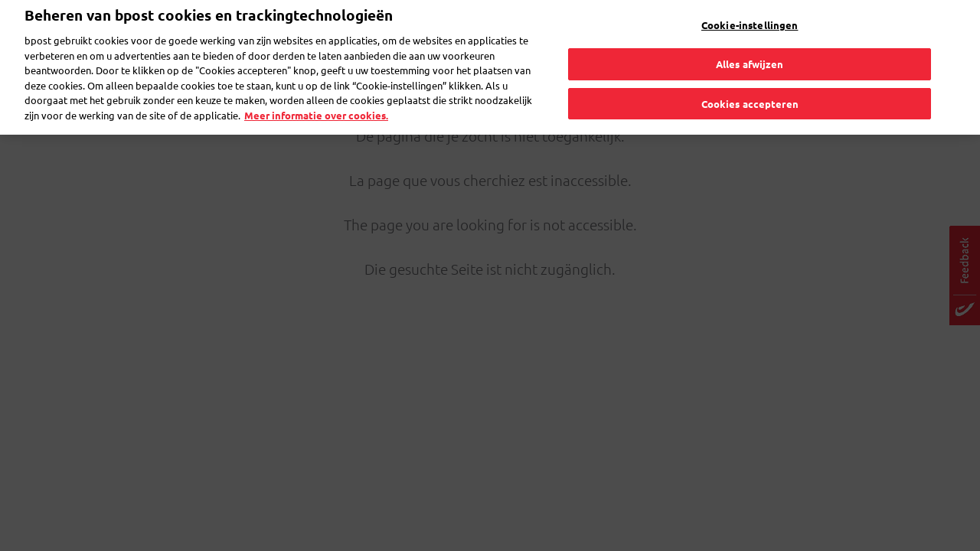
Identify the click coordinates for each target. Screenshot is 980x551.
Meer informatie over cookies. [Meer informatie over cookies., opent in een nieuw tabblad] (316, 95)
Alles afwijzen (750, 43)
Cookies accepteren (750, 83)
